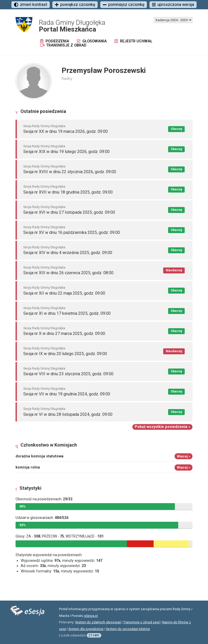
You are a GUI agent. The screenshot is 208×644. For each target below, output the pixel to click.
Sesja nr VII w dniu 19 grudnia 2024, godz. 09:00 (67, 394)
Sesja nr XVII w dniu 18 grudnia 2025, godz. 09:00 (68, 192)
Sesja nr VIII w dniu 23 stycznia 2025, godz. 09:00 (68, 374)
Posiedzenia (55, 41)
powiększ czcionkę (75, 5)
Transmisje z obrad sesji (142, 622)
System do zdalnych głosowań (98, 622)
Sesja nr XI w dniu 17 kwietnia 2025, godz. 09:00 (67, 313)
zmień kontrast (31, 5)
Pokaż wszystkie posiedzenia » (162, 427)
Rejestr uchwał (133, 41)
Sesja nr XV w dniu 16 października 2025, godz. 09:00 (72, 232)
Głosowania (92, 41)
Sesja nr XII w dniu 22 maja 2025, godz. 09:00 (64, 293)
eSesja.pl (91, 616)
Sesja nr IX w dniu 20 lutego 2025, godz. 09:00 (65, 354)
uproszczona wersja (173, 5)
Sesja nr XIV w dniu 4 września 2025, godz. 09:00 (68, 253)
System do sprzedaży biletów (128, 629)
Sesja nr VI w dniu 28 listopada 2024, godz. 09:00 (68, 414)
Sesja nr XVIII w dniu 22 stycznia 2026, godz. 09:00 (70, 172)
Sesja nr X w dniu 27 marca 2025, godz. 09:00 (64, 333)
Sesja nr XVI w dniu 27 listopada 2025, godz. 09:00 (69, 212)
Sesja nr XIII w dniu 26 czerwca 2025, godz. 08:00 (68, 273)
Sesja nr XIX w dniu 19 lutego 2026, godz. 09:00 (66, 152)
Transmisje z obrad (63, 45)
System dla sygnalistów (86, 629)
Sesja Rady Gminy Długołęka (44, 126)
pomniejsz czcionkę (124, 5)
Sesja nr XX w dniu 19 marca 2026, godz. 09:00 (66, 131)
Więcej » (184, 456)
